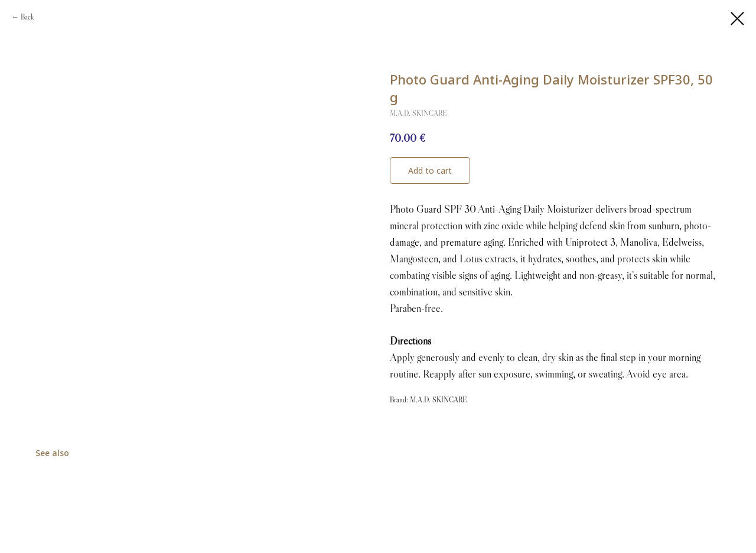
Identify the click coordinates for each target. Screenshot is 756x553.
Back (27, 17)
